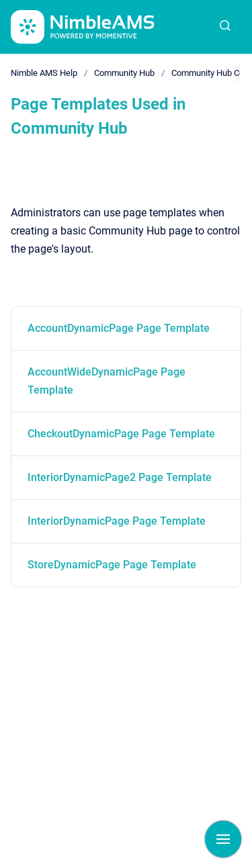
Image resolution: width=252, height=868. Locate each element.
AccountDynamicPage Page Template (119, 328)
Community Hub (124, 73)
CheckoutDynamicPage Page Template (121, 434)
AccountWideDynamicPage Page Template (107, 381)
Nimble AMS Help (44, 73)
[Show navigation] (223, 839)
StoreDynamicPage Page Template (112, 565)
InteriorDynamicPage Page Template (117, 521)
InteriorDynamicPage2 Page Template (120, 477)
